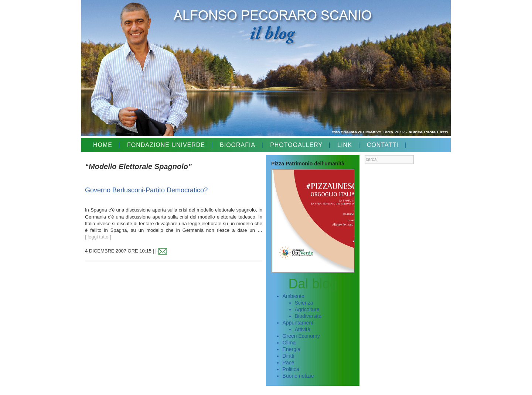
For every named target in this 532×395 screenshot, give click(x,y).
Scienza (304, 303)
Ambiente (294, 296)
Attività (303, 329)
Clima (289, 343)
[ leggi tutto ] (98, 237)
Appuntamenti (299, 323)
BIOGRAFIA (238, 145)
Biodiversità (308, 316)
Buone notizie (298, 376)
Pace (289, 363)
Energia (291, 349)
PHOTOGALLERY (296, 145)
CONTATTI (383, 145)
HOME (103, 145)
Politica (291, 369)
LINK (345, 145)
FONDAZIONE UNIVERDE (166, 145)
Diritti (289, 356)
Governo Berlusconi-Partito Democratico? (146, 190)
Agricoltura (307, 309)
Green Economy (301, 336)
